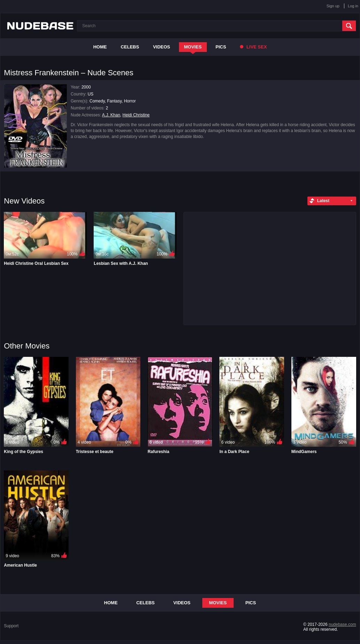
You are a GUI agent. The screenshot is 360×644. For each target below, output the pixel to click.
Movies (193, 47)
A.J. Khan (111, 115)
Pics (221, 47)
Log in (353, 6)
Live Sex (253, 47)
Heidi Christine (136, 115)
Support (11, 626)
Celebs (130, 47)
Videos (161, 47)
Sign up (333, 6)
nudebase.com (342, 624)
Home (100, 47)
